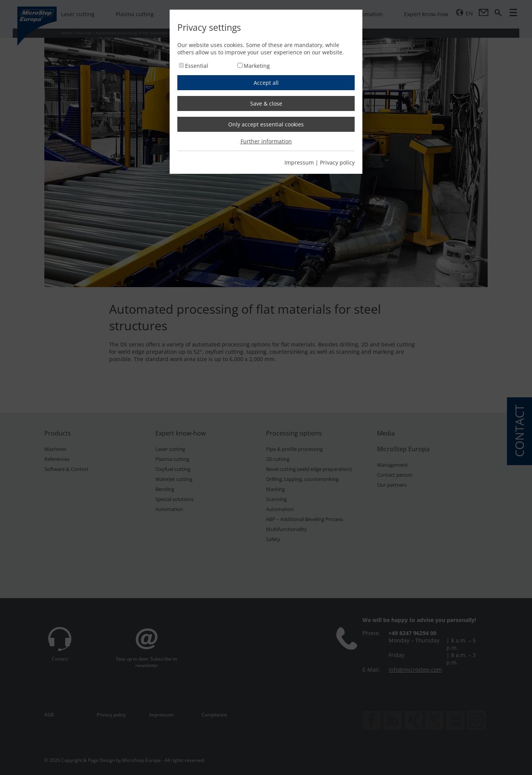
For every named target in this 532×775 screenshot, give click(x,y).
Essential (197, 66)
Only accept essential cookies (266, 124)
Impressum (299, 162)
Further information (266, 141)
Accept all (266, 83)
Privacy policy (337, 162)
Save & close (266, 103)
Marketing (257, 66)
